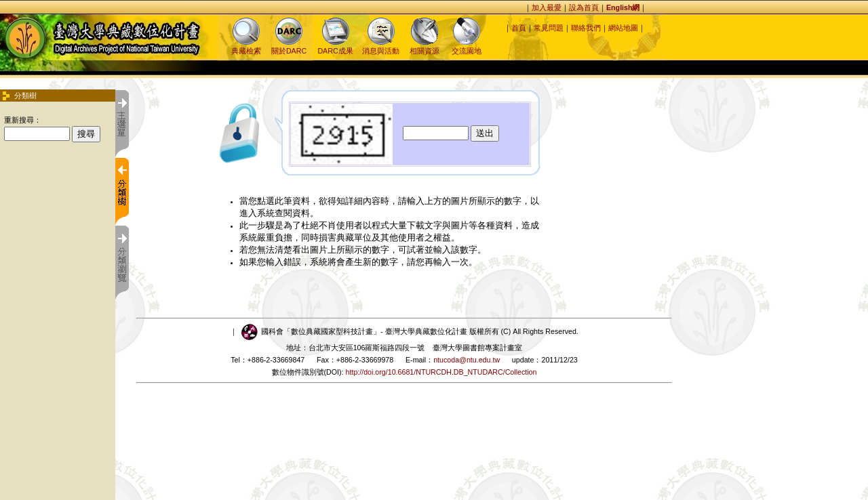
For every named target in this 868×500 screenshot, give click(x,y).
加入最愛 (547, 7)
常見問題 (549, 28)
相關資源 (425, 46)
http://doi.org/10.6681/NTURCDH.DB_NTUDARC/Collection (441, 372)
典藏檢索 (246, 46)
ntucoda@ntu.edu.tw (467, 360)
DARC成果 (335, 46)
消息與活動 (381, 46)
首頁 (519, 28)
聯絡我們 (586, 28)
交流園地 (467, 46)
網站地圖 (623, 28)
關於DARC (289, 46)
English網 (623, 7)
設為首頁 (584, 7)
